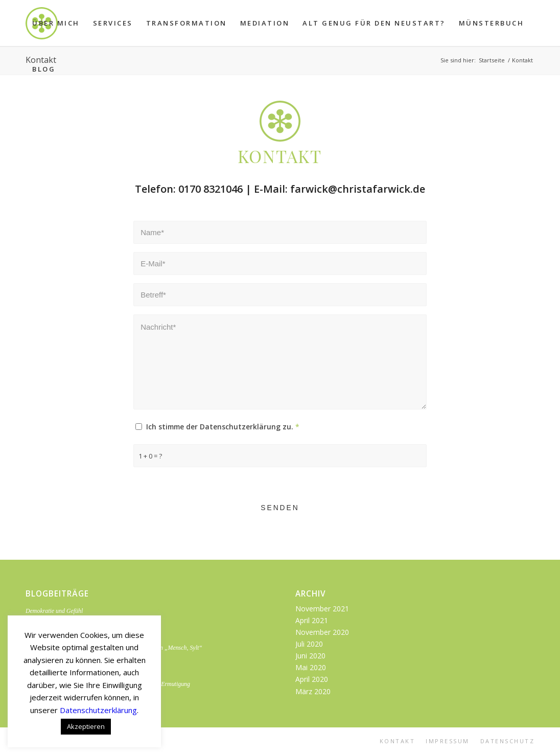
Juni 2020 (310, 656)
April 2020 (312, 679)
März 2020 (313, 691)
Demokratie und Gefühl (54, 611)
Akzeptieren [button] (86, 726)
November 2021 (322, 609)
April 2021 (312, 620)
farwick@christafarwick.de (358, 188)
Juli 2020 (309, 644)
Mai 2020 (311, 667)
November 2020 (322, 632)
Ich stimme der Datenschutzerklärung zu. (223, 427)
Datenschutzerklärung (98, 710)
